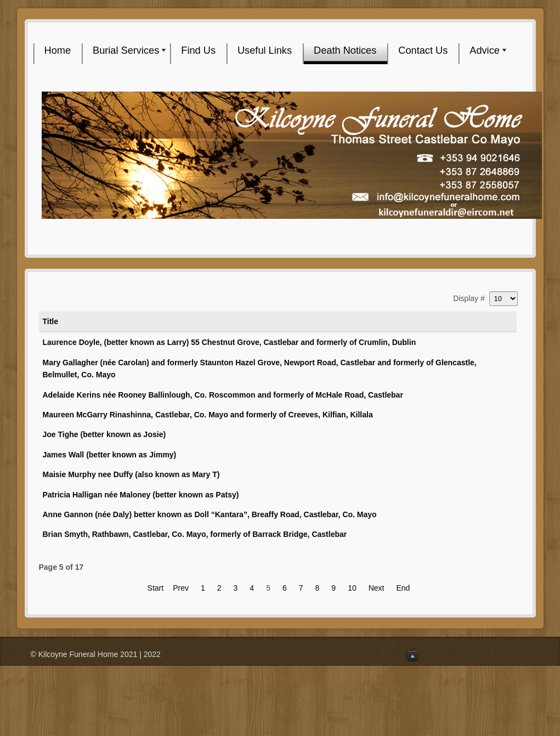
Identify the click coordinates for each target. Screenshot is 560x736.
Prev (181, 588)
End (403, 588)
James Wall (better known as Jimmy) (110, 455)
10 (352, 588)
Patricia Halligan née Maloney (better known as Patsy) (141, 495)
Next (377, 588)
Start (156, 588)
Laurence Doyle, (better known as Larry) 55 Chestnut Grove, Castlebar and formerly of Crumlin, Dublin (230, 342)
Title (51, 321)
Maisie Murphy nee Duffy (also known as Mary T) (131, 474)
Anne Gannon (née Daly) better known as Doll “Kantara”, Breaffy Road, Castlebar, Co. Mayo (210, 514)
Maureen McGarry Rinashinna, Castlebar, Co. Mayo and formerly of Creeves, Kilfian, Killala (208, 415)
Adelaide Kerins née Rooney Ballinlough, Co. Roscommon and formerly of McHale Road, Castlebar (223, 395)
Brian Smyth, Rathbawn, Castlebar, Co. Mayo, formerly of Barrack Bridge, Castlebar (195, 534)
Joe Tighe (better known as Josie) (104, 434)
